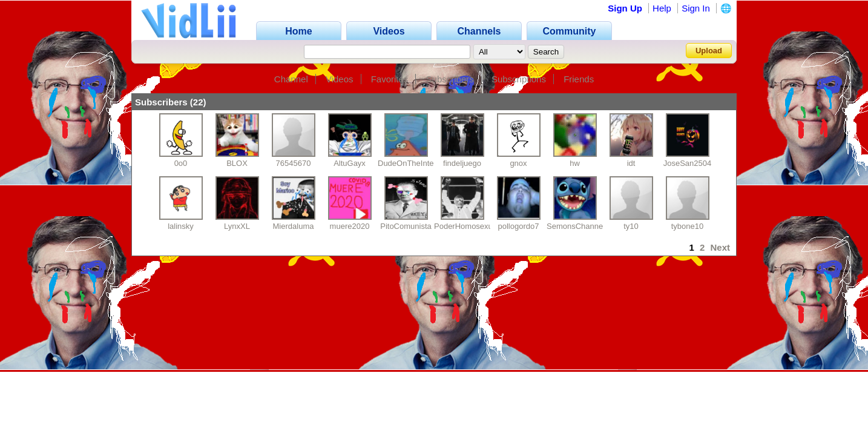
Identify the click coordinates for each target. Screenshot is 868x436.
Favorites (390, 79)
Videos (340, 79)
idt (631, 163)
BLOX (237, 163)
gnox (518, 163)
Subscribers (450, 79)
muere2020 (350, 226)
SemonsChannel (576, 226)
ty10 (631, 226)
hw (575, 163)
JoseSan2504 (688, 163)
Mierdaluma (294, 226)
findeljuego (462, 163)
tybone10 (688, 226)
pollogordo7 (519, 226)
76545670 (294, 163)
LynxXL (237, 226)
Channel (291, 79)
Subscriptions (519, 79)
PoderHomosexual (466, 226)
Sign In (696, 8)
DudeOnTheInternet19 (417, 163)
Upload (709, 51)
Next (720, 247)
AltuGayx (350, 163)
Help (662, 8)
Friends (579, 79)
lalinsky (181, 226)
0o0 (181, 163)
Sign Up (625, 8)
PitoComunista (406, 226)
